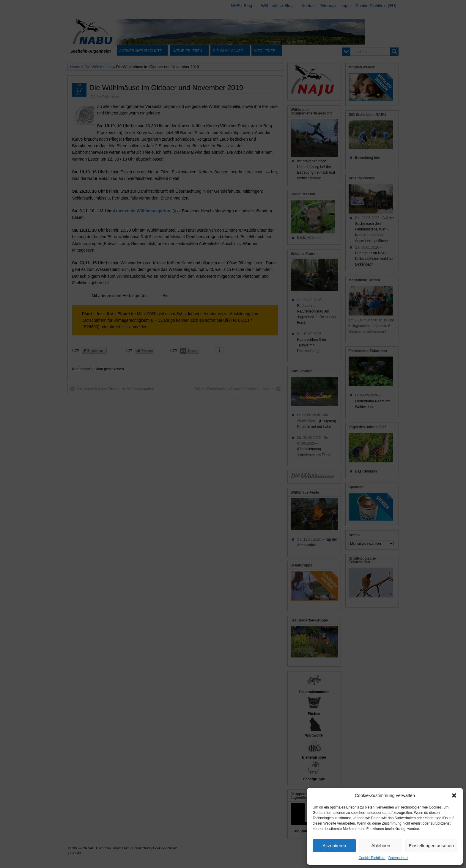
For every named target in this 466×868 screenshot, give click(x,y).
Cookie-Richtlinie (372, 858)
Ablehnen (381, 846)
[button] (454, 795)
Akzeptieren (334, 846)
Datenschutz (398, 858)
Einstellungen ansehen (431, 846)
